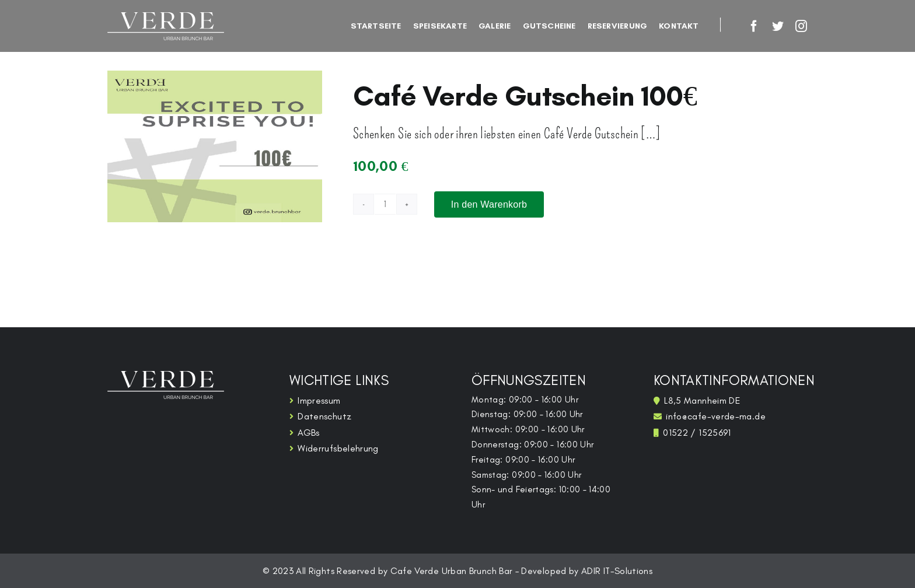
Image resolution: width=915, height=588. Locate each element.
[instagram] (801, 26)
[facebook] (754, 26)
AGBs (308, 433)
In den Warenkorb (489, 204)
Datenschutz (324, 416)
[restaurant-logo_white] (166, 19)
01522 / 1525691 (697, 433)
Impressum (319, 400)
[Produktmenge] (385, 204)
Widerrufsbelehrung (338, 448)
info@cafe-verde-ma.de (716, 416)
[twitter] (778, 26)
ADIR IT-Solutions (617, 571)
